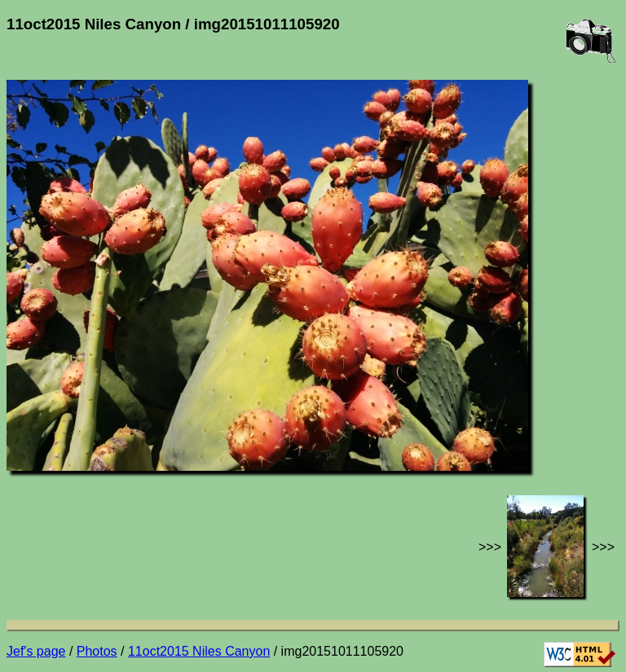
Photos (97, 651)
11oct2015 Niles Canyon (199, 651)
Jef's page (36, 651)
